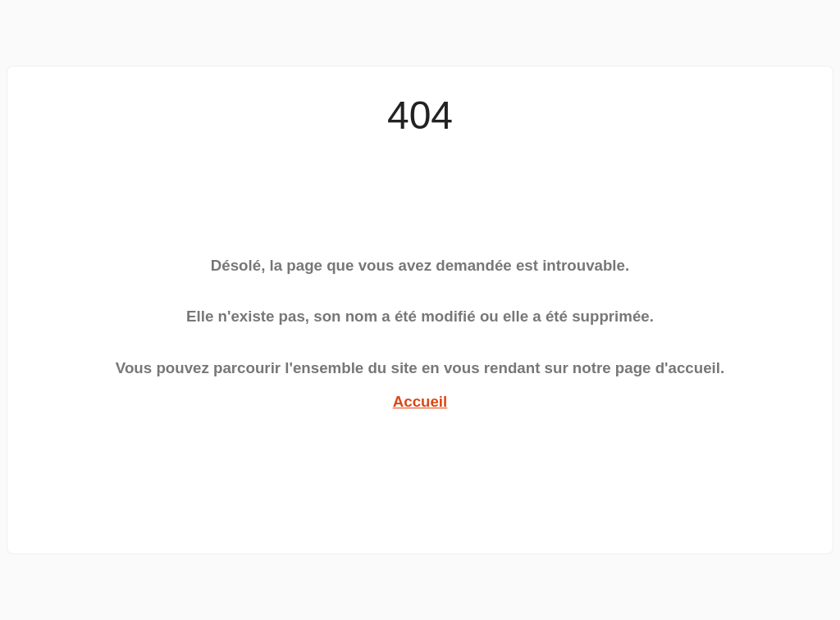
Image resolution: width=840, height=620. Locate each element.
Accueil (420, 401)
